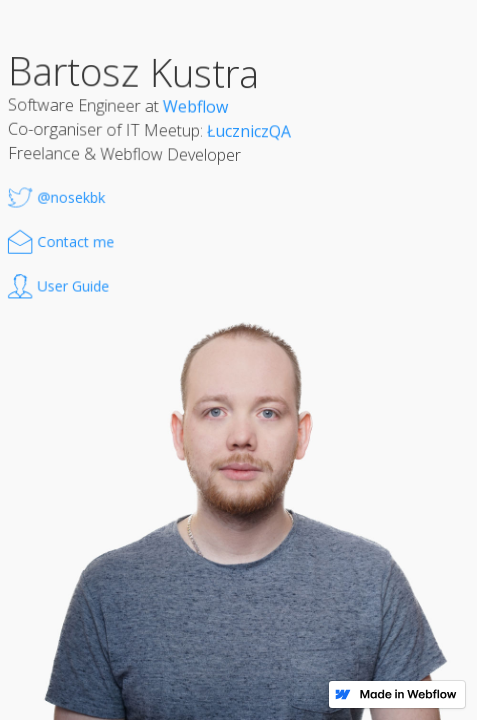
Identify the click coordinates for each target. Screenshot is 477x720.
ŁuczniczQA (249, 131)
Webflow (195, 106)
